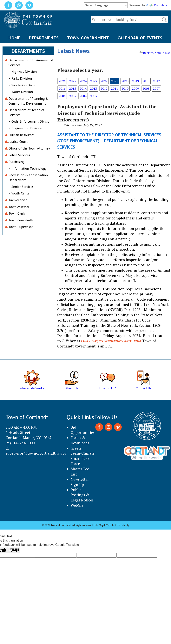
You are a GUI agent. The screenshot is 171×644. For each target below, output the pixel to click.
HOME (14, 38)
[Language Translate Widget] (106, 5)
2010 (125, 89)
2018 (146, 81)
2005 (73, 96)
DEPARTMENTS (44, 38)
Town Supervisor (21, 227)
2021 (115, 81)
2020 (125, 81)
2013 (94, 89)
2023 (94, 81)
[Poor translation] (14, 550)
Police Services (19, 155)
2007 (156, 89)
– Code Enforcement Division (30, 121)
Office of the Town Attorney (29, 148)
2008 (146, 89)
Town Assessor (19, 207)
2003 (94, 96)
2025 (73, 81)
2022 (104, 81)
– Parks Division (20, 78)
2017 (156, 81)
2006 (62, 96)
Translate (157, 5)
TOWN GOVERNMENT (88, 38)
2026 (62, 81)
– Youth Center (20, 193)
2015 (73, 89)
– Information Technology (27, 168)
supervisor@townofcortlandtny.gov (36, 453)
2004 (83, 96)
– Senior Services (21, 187)
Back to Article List (155, 53)
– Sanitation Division (24, 85)
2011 (115, 89)
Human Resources (22, 135)
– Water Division (21, 92)
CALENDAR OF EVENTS (140, 38)
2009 (135, 89)
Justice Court (18, 141)
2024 (83, 81)
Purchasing (16, 162)
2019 (135, 81)
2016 (62, 89)
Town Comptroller (22, 220)
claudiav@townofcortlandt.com (111, 341)
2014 (83, 89)
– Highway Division (23, 72)
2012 (104, 89)
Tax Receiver (18, 200)
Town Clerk (17, 213)
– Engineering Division (25, 128)
